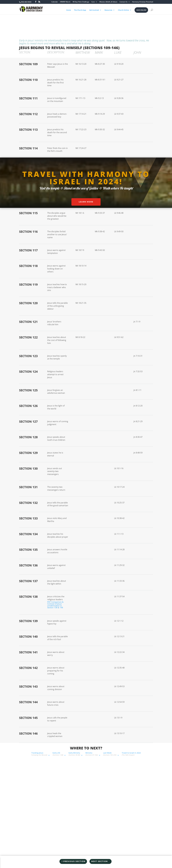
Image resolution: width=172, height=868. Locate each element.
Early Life (46, 22)
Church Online (123, 10)
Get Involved (94, 10)
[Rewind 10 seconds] (99, 797)
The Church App (80, 10)
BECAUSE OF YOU (138, 855)
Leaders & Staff (89, 855)
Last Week (97, 22)
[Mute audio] (95, 797)
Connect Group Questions (41, 855)
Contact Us (124, 2)
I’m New (23, 855)
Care (93, 2)
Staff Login (123, 855)
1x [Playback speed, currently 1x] (103, 797)
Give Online (141, 10)
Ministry (79, 22)
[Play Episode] (89, 795)
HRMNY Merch (65, 2)
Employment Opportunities (67, 855)
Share (108, 801)
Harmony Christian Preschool (143, 2)
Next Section (99, 861)
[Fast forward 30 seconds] (108, 797)
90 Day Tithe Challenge (81, 2)
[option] (102, 810)
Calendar (55, 2)
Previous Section (74, 861)
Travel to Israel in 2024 (119, 22)
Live (113, 855)
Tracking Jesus (27, 22)
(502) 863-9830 (25, 797)
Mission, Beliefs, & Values (108, 2)
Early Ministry (62, 22)
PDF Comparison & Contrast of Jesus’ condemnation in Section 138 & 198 (55, 605)
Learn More (86, 202)
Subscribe (98, 801)
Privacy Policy (86, 866)
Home (69, 10)
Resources (108, 10)
